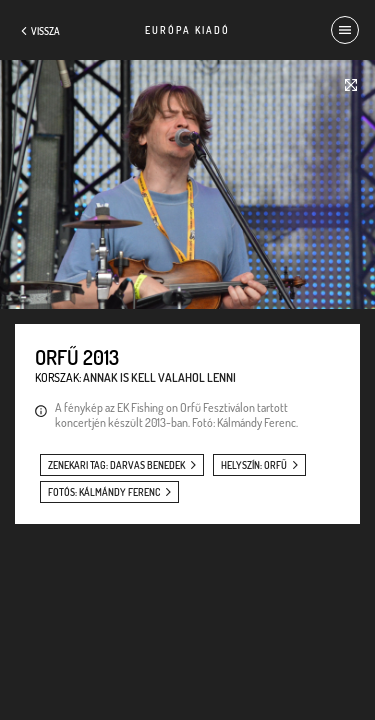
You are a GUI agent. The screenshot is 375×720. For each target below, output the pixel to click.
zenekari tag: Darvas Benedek (116, 465)
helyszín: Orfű (254, 465)
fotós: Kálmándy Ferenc (104, 492)
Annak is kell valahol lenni (159, 377)
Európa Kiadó (187, 30)
